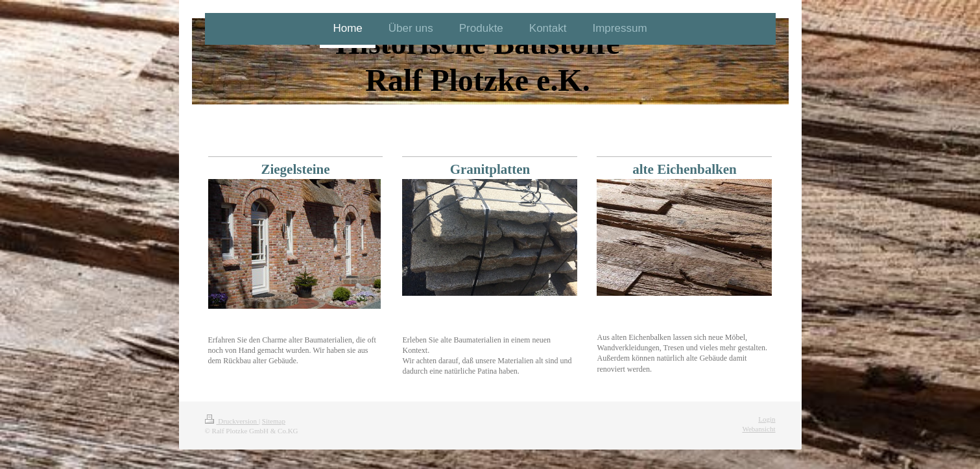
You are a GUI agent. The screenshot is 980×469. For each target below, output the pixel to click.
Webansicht (759, 429)
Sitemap (274, 421)
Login (767, 419)
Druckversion (232, 421)
